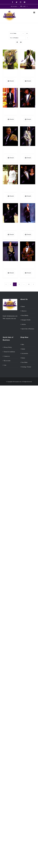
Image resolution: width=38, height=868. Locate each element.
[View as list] (21, 42)
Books (23, 358)
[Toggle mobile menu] (34, 12)
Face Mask (24, 362)
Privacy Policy (8, 347)
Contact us (7, 356)
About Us (24, 299)
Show (14, 38)
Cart (5, 365)
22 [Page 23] (29, 284)
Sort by (13, 33)
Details (12, 81)
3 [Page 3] (19, 284)
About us (24, 311)
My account (7, 361)
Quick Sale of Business (28, 329)
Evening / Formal (26, 367)
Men (23, 344)
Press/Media (25, 315)
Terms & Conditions (9, 352)
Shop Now (24, 337)
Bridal (23, 349)
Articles (24, 324)
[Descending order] (27, 33)
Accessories (25, 353)
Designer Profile (26, 320)
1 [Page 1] (10, 284)
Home (23, 307)
